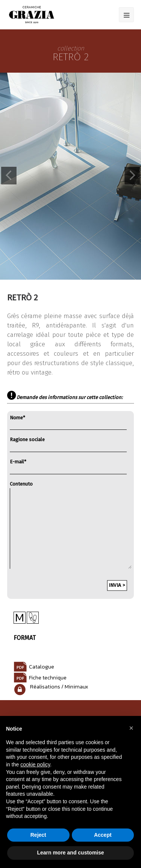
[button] (131, 728)
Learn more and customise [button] (70, 853)
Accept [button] (103, 835)
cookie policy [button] (35, 764)
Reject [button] (38, 835)
